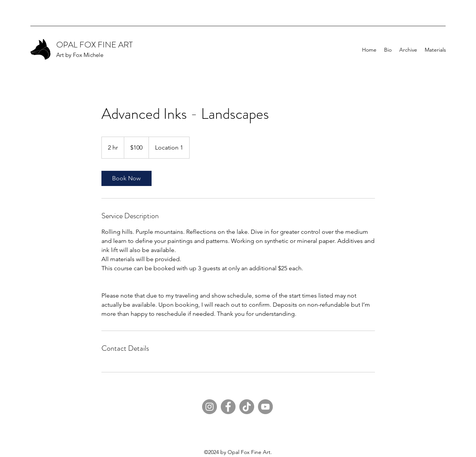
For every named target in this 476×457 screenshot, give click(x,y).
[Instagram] (210, 407)
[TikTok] (247, 407)
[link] (127, 178)
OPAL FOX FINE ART (94, 45)
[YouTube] (265, 407)
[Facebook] (228, 407)
